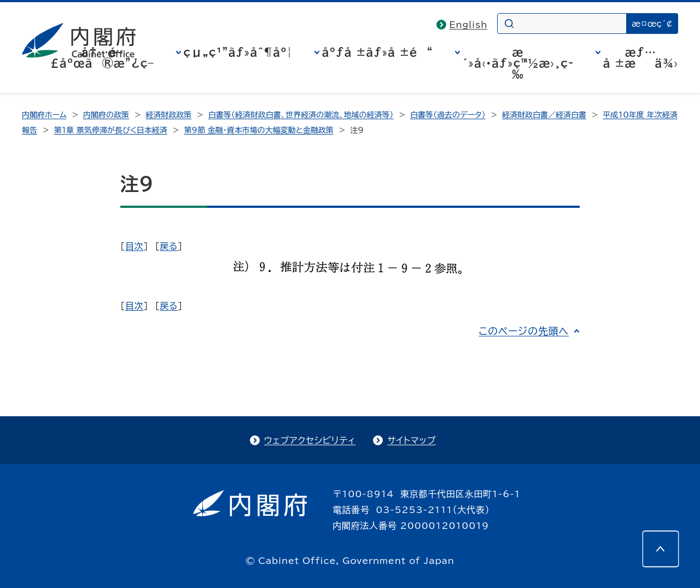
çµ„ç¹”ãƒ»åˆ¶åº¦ (238, 52)
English (469, 25)
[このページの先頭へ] (661, 549)
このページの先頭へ (524, 331)
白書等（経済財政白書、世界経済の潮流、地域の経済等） (301, 115)
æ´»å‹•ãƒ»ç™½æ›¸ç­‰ (518, 63)
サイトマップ (412, 440)
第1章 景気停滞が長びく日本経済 (110, 130)
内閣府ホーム (44, 115)
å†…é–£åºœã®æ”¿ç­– (102, 57)
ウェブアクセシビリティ (310, 440)
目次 (135, 246)
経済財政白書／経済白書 (544, 115)
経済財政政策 (168, 115)
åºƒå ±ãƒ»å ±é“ (378, 52)
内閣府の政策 (106, 115)
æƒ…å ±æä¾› (641, 57)
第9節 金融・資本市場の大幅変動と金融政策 (258, 130)
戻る (169, 246)
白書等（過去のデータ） (448, 115)
